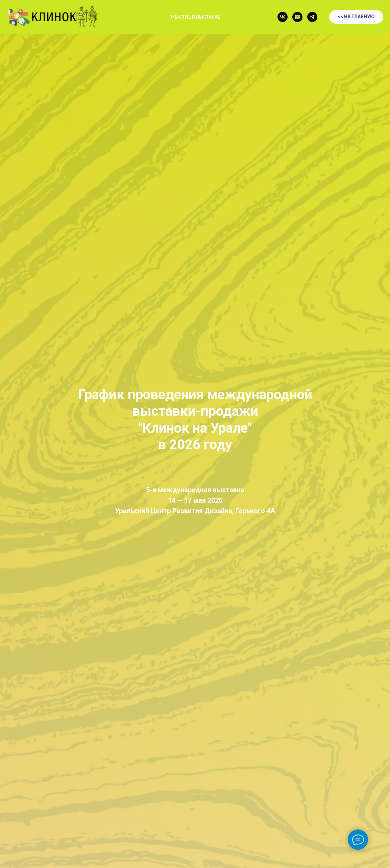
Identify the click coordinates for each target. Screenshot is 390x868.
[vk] (283, 17)
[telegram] (312, 17)
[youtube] (297, 17)
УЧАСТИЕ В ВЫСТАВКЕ (195, 17)
